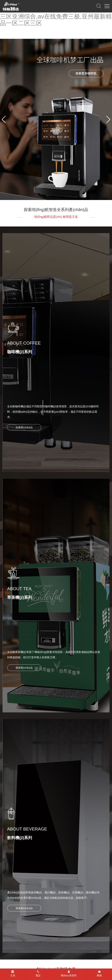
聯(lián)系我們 (69, 974)
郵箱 (99, 974)
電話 (38, 974)
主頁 (13, 974)
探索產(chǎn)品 (24, 424)
